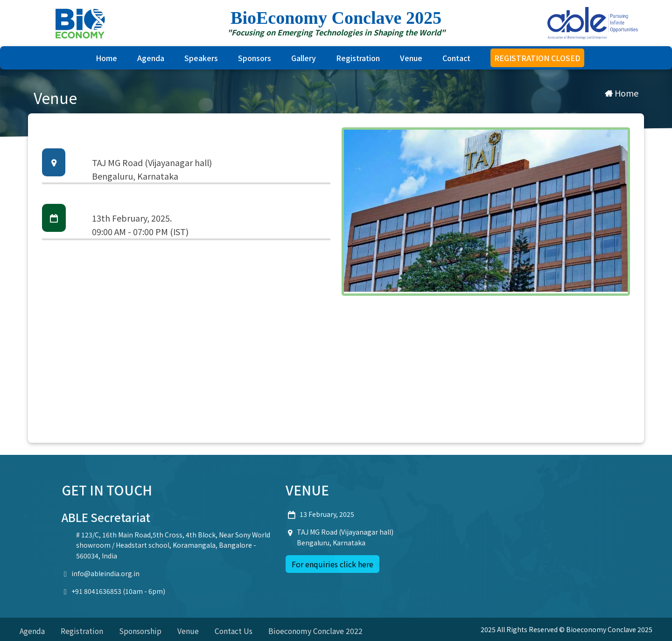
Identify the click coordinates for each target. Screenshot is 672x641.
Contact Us (235, 631)
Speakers (201, 58)
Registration (358, 58)
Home (106, 58)
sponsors (255, 58)
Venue (411, 58)
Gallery (304, 58)
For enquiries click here (332, 564)
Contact (456, 58)
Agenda (151, 58)
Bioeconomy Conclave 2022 (318, 631)
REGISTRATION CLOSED (537, 58)
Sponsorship (141, 631)
